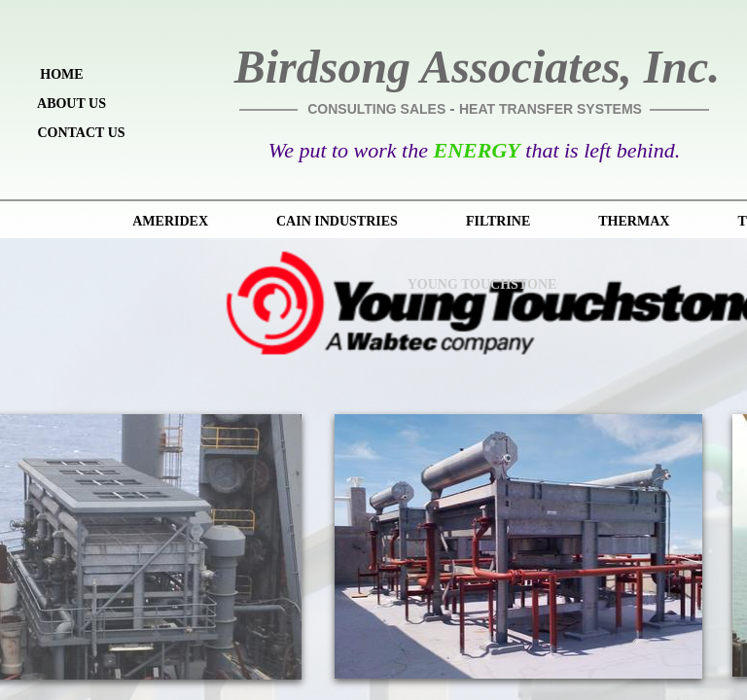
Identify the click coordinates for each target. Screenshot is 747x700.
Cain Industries (337, 221)
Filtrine (498, 221)
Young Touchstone (482, 284)
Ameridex (170, 221)
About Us (71, 104)
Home (61, 74)
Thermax (634, 221)
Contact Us (81, 133)
